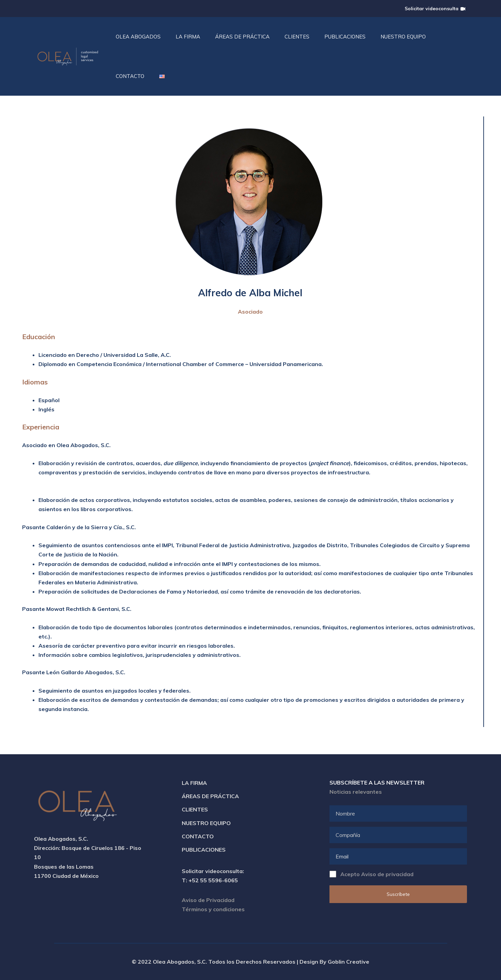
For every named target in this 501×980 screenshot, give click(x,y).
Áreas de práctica (242, 37)
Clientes (297, 37)
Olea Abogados (138, 37)
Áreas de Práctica (210, 796)
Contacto (130, 76)
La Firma (188, 37)
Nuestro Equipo (403, 37)
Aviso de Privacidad (208, 900)
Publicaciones (345, 37)
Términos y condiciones (213, 909)
